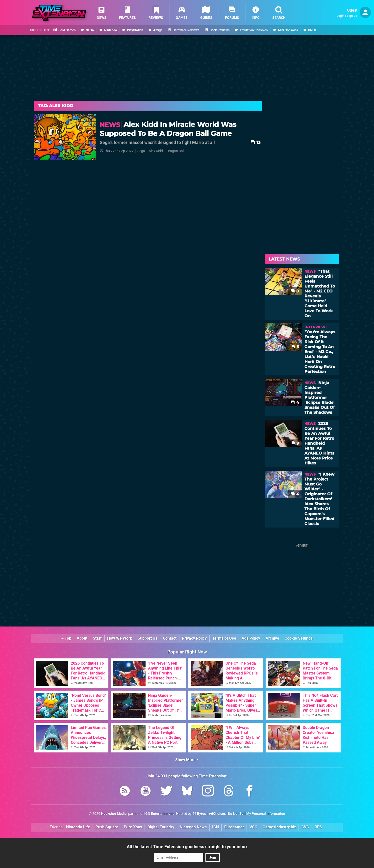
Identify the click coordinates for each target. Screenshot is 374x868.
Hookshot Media (114, 814)
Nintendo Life (78, 827)
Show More (187, 760)
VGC (253, 827)
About (82, 638)
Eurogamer (234, 827)
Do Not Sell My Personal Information (257, 814)
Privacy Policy (194, 638)
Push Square (107, 827)
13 (256, 142)
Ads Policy (251, 638)
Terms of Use (224, 638)
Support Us (148, 638)
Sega (141, 151)
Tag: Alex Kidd (56, 106)
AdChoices (217, 814)
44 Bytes (199, 814)
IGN (215, 827)
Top (66, 638)
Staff (97, 638)
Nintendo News (193, 827)
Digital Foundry (161, 827)
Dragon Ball (175, 151)
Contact (170, 638)
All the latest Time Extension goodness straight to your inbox (187, 847)
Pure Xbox (133, 827)
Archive (272, 638)
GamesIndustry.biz (279, 827)
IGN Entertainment (159, 814)
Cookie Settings (299, 638)
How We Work (120, 638)
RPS (318, 827)
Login (340, 16)
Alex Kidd (156, 151)
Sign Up (352, 16)
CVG (305, 827)
